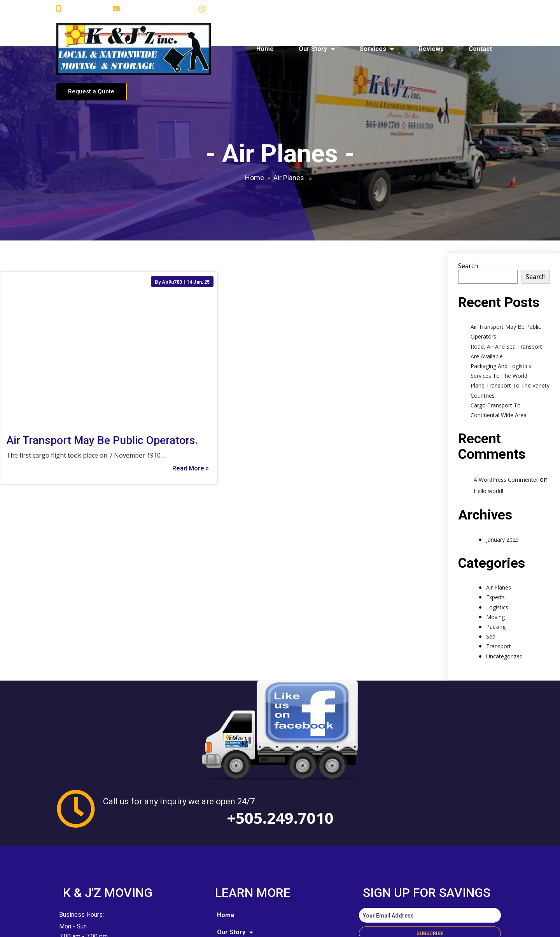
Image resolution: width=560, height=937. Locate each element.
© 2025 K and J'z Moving (114, 925)
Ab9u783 (172, 236)
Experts (495, 552)
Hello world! (488, 445)
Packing (496, 582)
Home (255, 132)
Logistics (497, 562)
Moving (495, 572)
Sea (491, 591)
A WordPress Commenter (506, 434)
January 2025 (502, 494)
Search (468, 221)
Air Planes (289, 132)
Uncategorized (504, 611)
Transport (499, 601)
